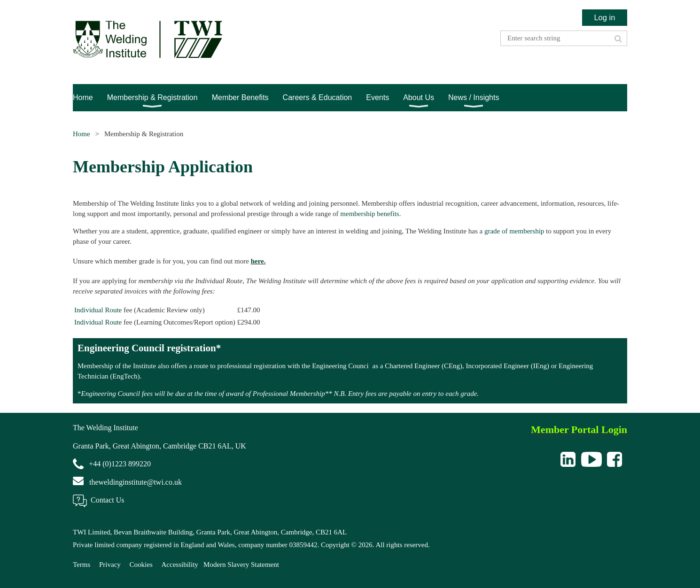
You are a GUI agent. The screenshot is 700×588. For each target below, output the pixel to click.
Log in (604, 17)
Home (82, 134)
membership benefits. (370, 214)
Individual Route (98, 310)
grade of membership (514, 231)
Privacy (110, 565)
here (257, 261)
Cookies (141, 565)
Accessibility (180, 565)
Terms (82, 565)
